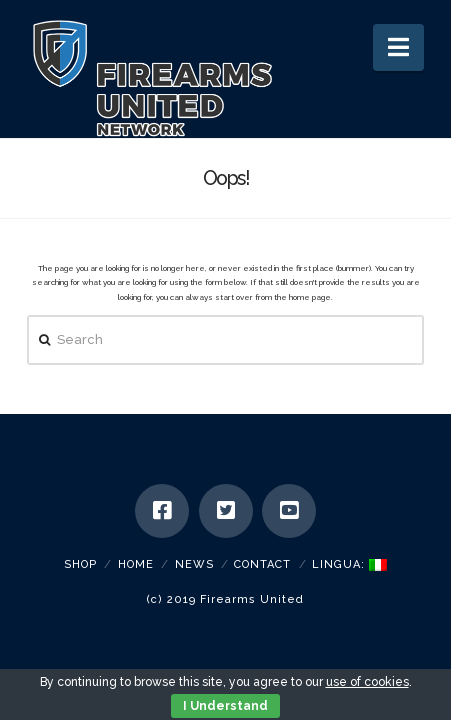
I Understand (225, 706)
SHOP (80, 564)
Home (136, 564)
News (194, 564)
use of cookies (367, 682)
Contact (262, 564)
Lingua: (349, 564)
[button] (398, 47)
